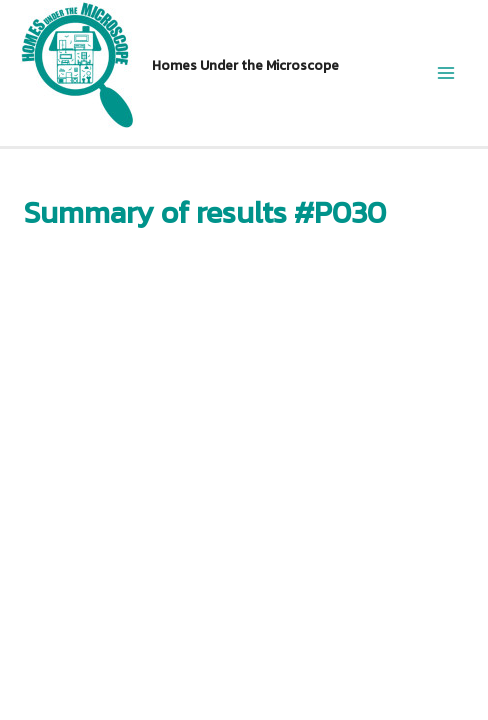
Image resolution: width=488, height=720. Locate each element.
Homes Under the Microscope (245, 65)
